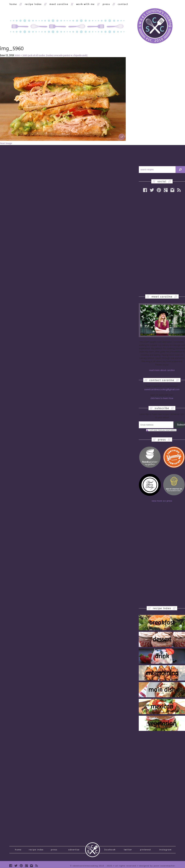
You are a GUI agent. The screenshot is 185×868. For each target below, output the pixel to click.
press (105, 4)
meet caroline (58, 4)
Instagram (165, 850)
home (13, 4)
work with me (84, 4)
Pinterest (146, 850)
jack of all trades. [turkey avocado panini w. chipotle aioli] (58, 55)
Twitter (128, 850)
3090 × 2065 (21, 55)
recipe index (33, 4)
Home (18, 850)
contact (121, 4)
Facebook (110, 850)
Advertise (74, 850)
